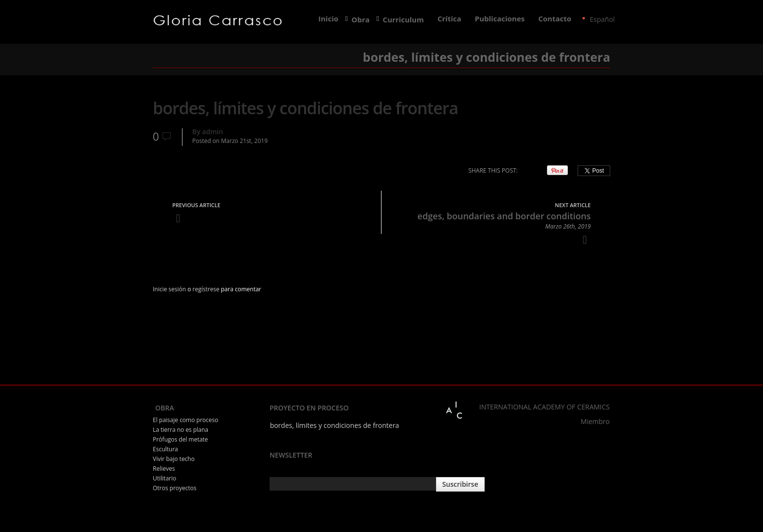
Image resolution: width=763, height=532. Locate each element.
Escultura (165, 449)
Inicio (328, 19)
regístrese (206, 289)
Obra (361, 19)
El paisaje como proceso (185, 420)
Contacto (555, 19)
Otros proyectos (175, 488)
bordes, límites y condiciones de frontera (335, 425)
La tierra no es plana (181, 430)
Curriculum (404, 19)
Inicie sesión (169, 289)
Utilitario (164, 478)
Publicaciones (500, 19)
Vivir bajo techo (174, 459)
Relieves (164, 469)
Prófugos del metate (180, 439)
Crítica (449, 19)
